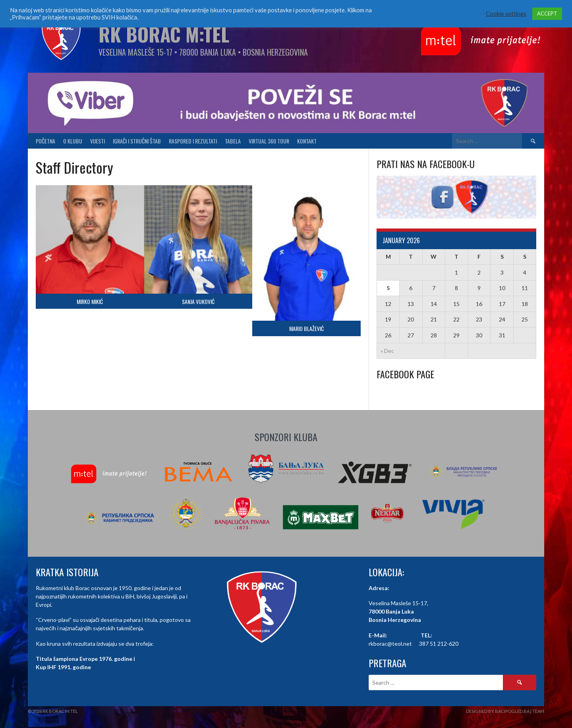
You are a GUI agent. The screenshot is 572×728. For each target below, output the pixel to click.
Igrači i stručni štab (137, 141)
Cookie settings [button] (506, 14)
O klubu (73, 141)
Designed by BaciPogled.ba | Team (505, 711)
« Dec (387, 351)
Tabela (233, 141)
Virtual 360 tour (269, 141)
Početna (45, 141)
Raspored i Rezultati (193, 141)
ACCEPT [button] (547, 14)
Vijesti (98, 141)
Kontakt (307, 141)
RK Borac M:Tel (164, 34)
